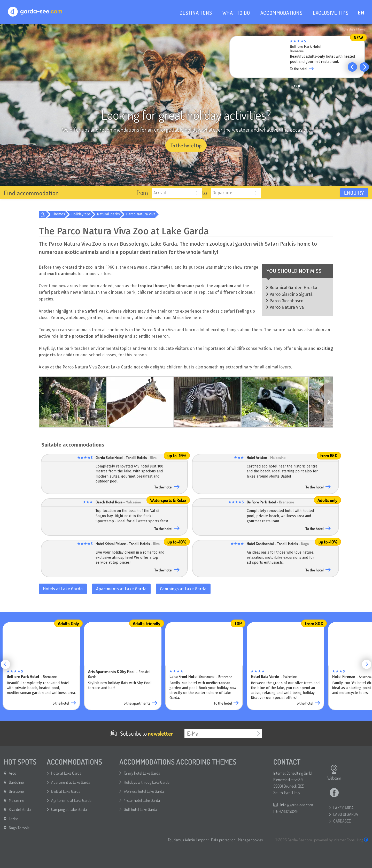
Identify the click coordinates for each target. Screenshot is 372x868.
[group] (298, 58)
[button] (352, 67)
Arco (13, 773)
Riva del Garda (20, 809)
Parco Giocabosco (286, 301)
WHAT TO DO (236, 13)
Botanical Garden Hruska (293, 288)
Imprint (203, 840)
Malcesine (16, 800)
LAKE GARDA (343, 808)
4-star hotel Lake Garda (142, 800)
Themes (59, 214)
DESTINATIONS (196, 13)
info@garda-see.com (297, 805)
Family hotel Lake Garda (142, 773)
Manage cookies (250, 840)
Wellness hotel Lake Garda (144, 791)
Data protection (223, 840)
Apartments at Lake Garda (121, 589)
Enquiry (354, 193)
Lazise (13, 819)
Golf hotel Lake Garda (140, 809)
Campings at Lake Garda (183, 589)
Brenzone (16, 791)
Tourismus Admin (181, 840)
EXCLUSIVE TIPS (331, 13)
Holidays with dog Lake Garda (147, 782)
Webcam (334, 773)
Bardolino (16, 782)
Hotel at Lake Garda (66, 773)
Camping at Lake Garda (69, 809)
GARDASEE (342, 821)
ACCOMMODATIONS (281, 13)
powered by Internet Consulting (341, 840)
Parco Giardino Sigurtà (291, 294)
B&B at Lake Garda (66, 791)
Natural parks (108, 214)
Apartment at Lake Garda (71, 782)
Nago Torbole (19, 828)
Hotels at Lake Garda (63, 589)
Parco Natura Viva (141, 214)
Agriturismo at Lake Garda (71, 800)
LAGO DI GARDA (346, 814)
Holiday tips (81, 214)
